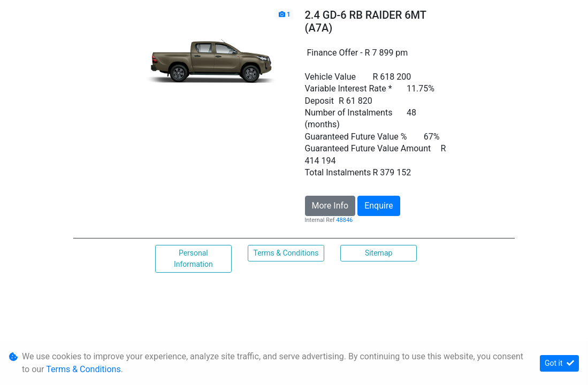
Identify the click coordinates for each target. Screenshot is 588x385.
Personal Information (193, 259)
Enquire (379, 206)
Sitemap (379, 253)
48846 (344, 220)
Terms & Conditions (286, 253)
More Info (330, 206)
